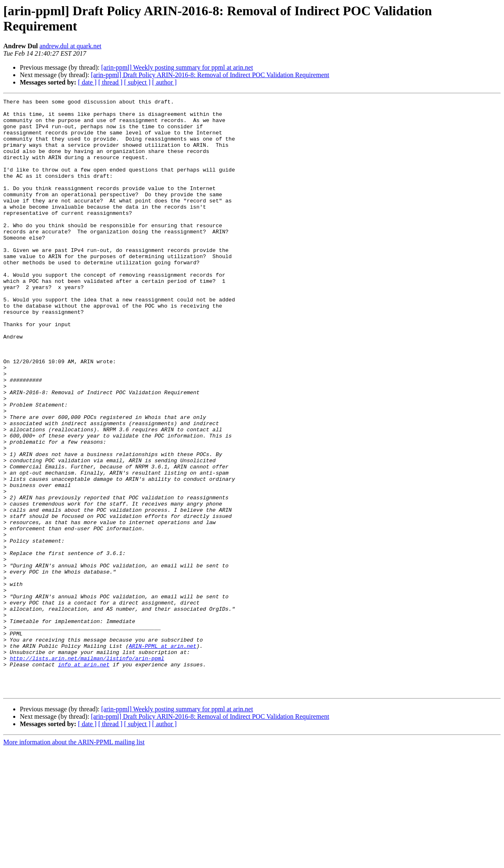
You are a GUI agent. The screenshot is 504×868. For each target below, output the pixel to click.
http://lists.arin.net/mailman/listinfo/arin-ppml (87, 771)
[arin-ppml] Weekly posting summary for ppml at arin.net (177, 67)
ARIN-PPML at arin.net (163, 756)
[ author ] (165, 82)
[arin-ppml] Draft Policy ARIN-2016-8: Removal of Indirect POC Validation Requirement (210, 75)
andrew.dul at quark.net (71, 46)
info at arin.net (84, 778)
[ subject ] (137, 82)
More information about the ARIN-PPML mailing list (74, 861)
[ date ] (87, 82)
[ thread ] (110, 82)
